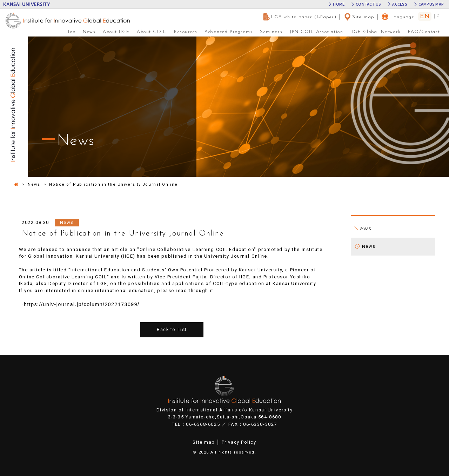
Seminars (271, 32)
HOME (339, 4)
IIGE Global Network (376, 32)
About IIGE (116, 32)
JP (437, 17)
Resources (186, 32)
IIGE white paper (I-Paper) (300, 17)
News (89, 32)
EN (425, 17)
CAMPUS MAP (431, 4)
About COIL (152, 32)
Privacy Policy (239, 442)
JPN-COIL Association (316, 32)
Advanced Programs (229, 32)
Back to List (172, 330)
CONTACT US (368, 4)
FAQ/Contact (424, 32)
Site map (359, 17)
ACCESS (400, 4)
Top (72, 32)
